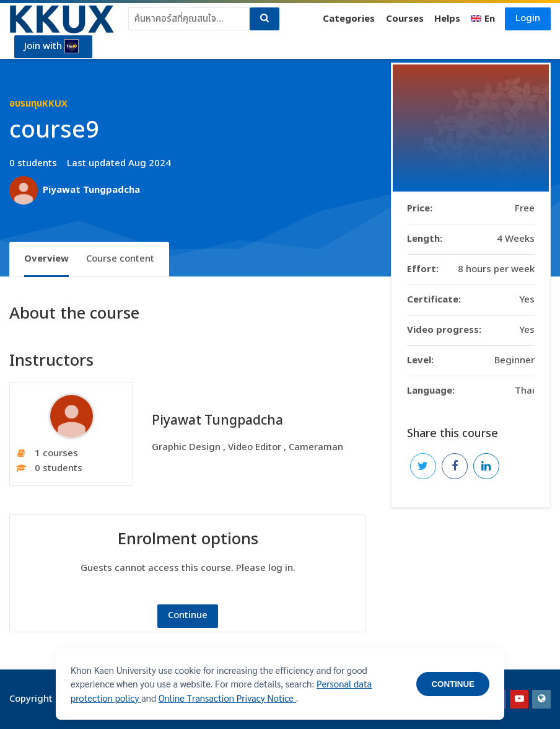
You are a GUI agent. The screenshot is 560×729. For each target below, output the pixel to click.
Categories (349, 19)
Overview (46, 259)
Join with (52, 46)
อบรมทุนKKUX (38, 104)
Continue (188, 615)
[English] (483, 19)
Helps (447, 19)
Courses (405, 19)
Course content (120, 259)
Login (528, 18)
